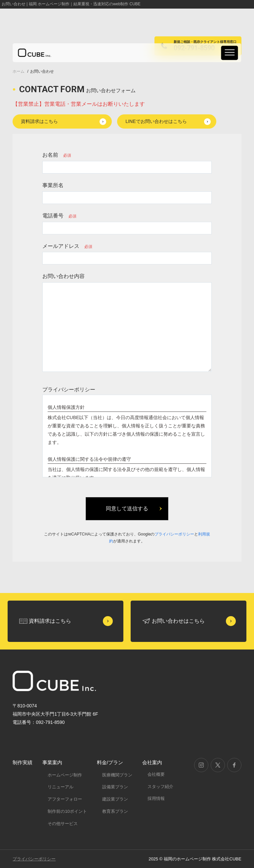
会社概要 (156, 774)
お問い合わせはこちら (178, 621)
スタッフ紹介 (160, 787)
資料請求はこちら (39, 121)
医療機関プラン (117, 775)
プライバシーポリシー (174, 534)
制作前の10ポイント (67, 811)
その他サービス (63, 824)
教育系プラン (115, 811)
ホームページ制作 (65, 775)
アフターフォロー (65, 799)
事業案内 (52, 762)
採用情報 (156, 798)
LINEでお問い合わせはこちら (156, 121)
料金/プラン (110, 762)
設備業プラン (115, 787)
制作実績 (22, 762)
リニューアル (61, 787)
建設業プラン (115, 799)
